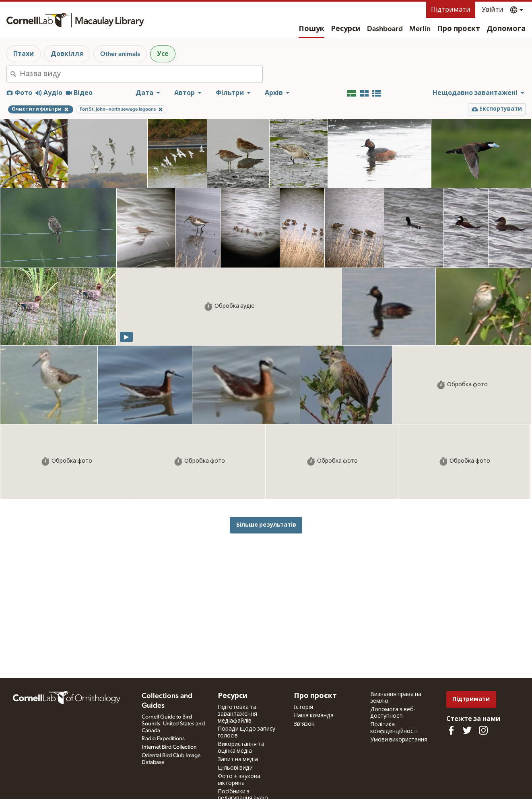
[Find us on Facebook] (451, 730)
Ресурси (346, 29)
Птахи (24, 54)
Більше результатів (266, 525)
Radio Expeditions (163, 739)
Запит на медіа (238, 760)
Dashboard (385, 29)
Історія (303, 707)
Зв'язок (304, 724)
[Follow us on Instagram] (483, 730)
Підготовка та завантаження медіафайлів (237, 714)
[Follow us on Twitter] (467, 730)
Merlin (420, 29)
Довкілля (67, 54)
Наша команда (314, 716)
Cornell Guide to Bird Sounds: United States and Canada (173, 724)
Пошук (311, 29)
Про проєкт (459, 29)
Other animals (120, 54)
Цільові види (235, 768)
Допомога (506, 29)
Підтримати (451, 10)
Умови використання (399, 740)
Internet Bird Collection (169, 747)
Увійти (493, 10)
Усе (163, 54)
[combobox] (141, 74)
